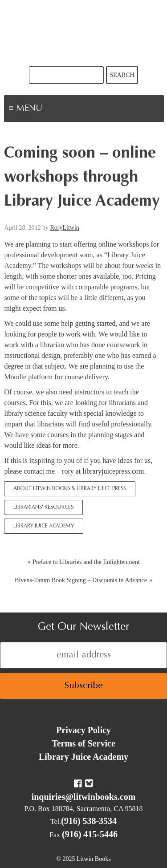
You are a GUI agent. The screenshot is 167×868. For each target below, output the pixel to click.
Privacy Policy (83, 730)
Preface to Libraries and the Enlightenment (86, 562)
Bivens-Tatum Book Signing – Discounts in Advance (81, 580)
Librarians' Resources (43, 507)
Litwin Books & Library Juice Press (84, 33)
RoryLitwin (64, 228)
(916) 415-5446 (90, 834)
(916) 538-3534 (89, 821)
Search (122, 75)
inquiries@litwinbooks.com (84, 797)
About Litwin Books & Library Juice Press (70, 489)
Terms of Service (83, 743)
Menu (56, 110)
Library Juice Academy (44, 526)
